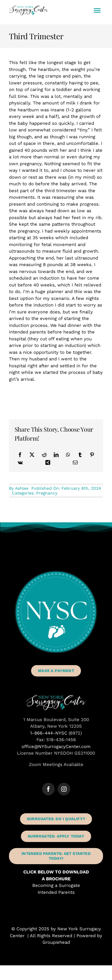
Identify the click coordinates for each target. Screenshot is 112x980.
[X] (32, 455)
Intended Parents (56, 892)
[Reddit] (44, 455)
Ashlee (22, 488)
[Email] (75, 462)
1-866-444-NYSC (49, 733)
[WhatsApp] (68, 455)
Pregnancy (47, 493)
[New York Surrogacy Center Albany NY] (56, 697)
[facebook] (48, 789)
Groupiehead (56, 942)
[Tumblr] (80, 455)
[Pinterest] (92, 455)
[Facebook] (20, 455)
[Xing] (48, 462)
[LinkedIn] (56, 455)
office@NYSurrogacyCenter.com (56, 747)
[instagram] (64, 789)
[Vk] (20, 462)
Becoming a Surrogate (56, 885)
